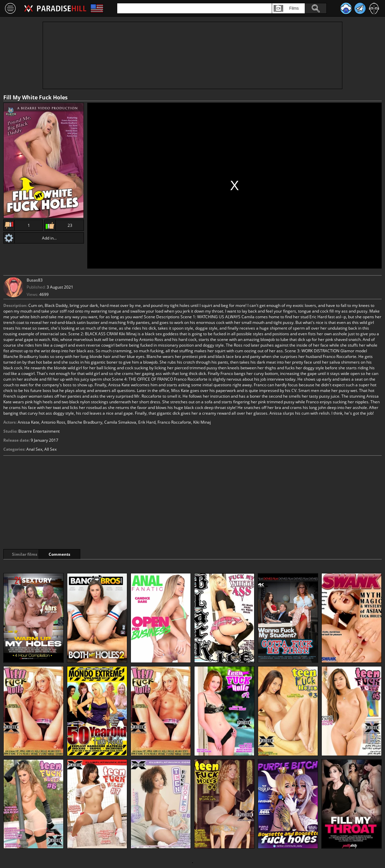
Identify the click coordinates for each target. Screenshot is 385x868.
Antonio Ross (53, 422)
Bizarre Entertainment (39, 431)
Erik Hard (147, 422)
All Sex (50, 449)
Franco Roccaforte (174, 422)
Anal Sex (34, 449)
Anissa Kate (28, 422)
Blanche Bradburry (85, 422)
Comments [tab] (79, 554)
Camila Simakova (120, 422)
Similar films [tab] (27, 554)
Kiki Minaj (202, 422)
